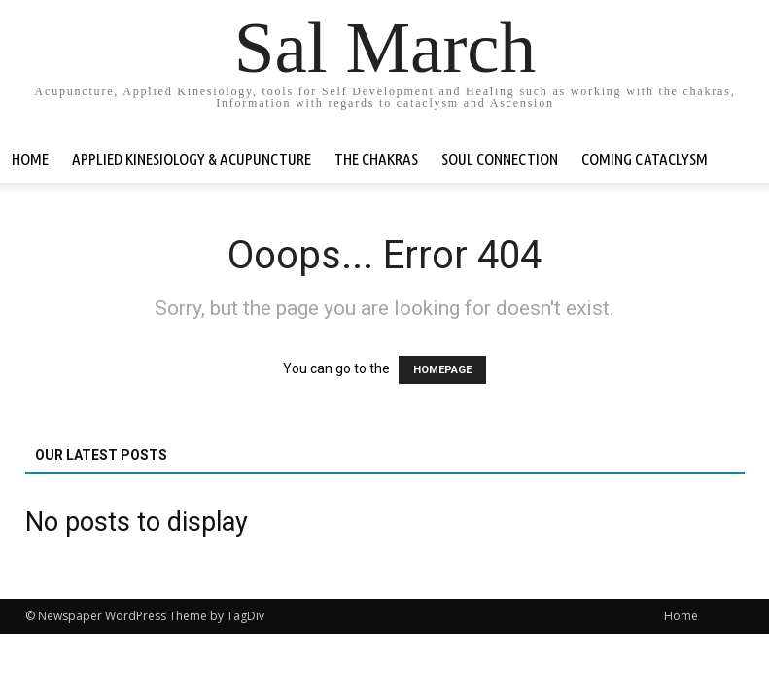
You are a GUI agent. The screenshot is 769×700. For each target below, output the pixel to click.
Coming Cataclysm (645, 159)
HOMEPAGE (442, 370)
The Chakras (376, 159)
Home (30, 159)
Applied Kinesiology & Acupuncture (192, 159)
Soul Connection (500, 159)
